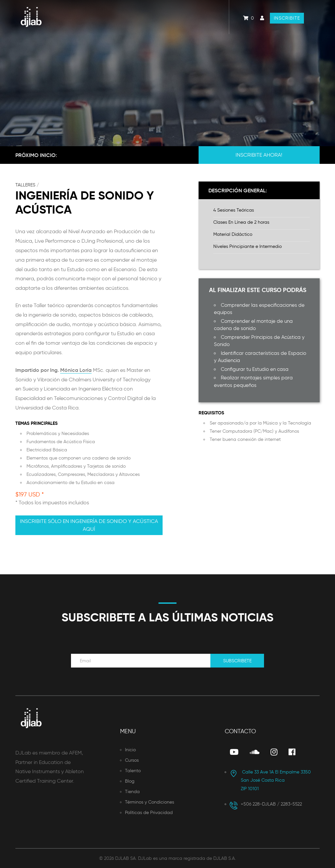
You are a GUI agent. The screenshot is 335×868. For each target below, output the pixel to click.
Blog (130, 781)
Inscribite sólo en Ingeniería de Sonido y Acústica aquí (89, 525)
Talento (133, 771)
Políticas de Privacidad (149, 813)
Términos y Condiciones (150, 802)
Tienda (132, 792)
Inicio (130, 750)
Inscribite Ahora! (259, 155)
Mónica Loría (76, 370)
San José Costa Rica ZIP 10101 (270, 780)
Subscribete (237, 661)
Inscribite (287, 18)
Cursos (132, 760)
